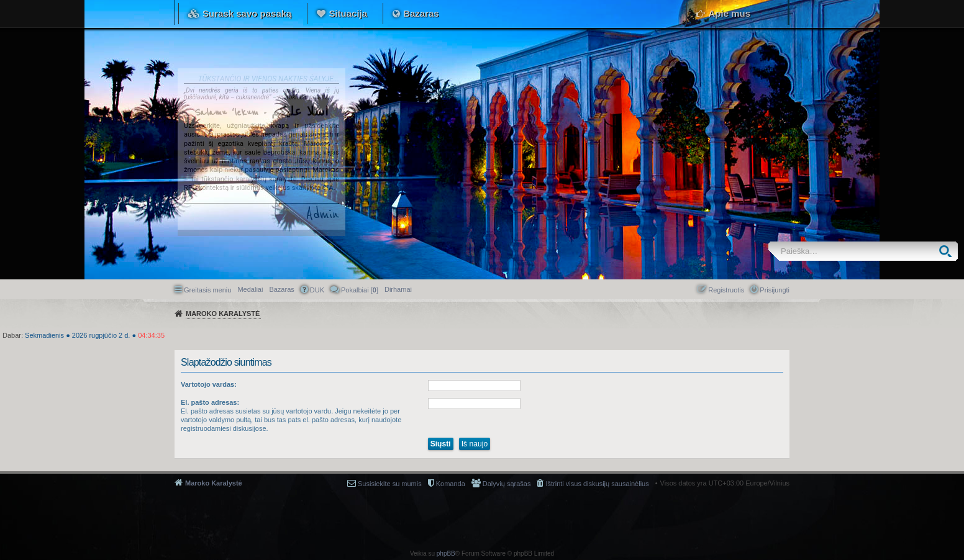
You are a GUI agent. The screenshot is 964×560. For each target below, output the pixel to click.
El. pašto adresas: (210, 402)
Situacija (348, 13)
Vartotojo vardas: (209, 384)
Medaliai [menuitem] (250, 289)
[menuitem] (398, 289)
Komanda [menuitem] (451, 484)
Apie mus (729, 13)
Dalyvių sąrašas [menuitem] (507, 484)
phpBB (446, 553)
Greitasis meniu (207, 290)
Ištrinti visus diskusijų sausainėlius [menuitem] (597, 484)
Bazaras (421, 13)
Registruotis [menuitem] (726, 290)
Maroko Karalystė (214, 483)
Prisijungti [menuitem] (775, 290)
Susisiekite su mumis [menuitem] (390, 484)
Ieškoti (948, 251)
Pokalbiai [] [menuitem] (360, 290)
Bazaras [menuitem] (281, 289)
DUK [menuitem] (317, 290)
